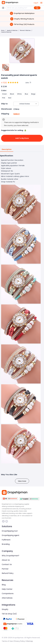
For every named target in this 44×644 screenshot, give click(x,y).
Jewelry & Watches (12, 30)
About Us (6, 560)
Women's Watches (25, 30)
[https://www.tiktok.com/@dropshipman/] (3, 521)
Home (3, 30)
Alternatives (7, 598)
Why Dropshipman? (10, 556)
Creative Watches (6, 32)
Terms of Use (7, 641)
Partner (5, 569)
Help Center (7, 589)
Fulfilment (6, 540)
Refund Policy (8, 573)
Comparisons (8, 593)
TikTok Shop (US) (9, 614)
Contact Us (7, 564)
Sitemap (30, 641)
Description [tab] (7, 149)
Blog (4, 585)
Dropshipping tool (10, 531)
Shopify (5, 609)
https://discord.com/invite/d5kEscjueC (7, 521)
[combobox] (23, 104)
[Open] (36, 104)
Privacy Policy (19, 641)
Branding (6, 544)
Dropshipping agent (11, 535)
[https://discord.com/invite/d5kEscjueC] (7, 521)
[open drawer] (41, 3)
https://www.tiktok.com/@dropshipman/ (3, 521)
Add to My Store (22, 138)
